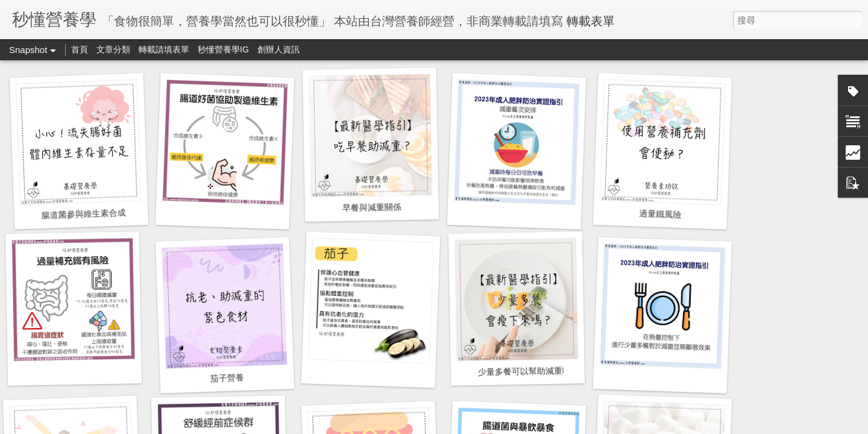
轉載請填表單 (164, 49)
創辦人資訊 (278, 49)
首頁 (80, 49)
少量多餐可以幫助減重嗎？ (529, 371)
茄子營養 (227, 378)
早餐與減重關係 (372, 207)
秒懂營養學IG (223, 49)
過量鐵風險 (660, 214)
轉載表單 (591, 21)
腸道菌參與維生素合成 (83, 214)
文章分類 (113, 49)
